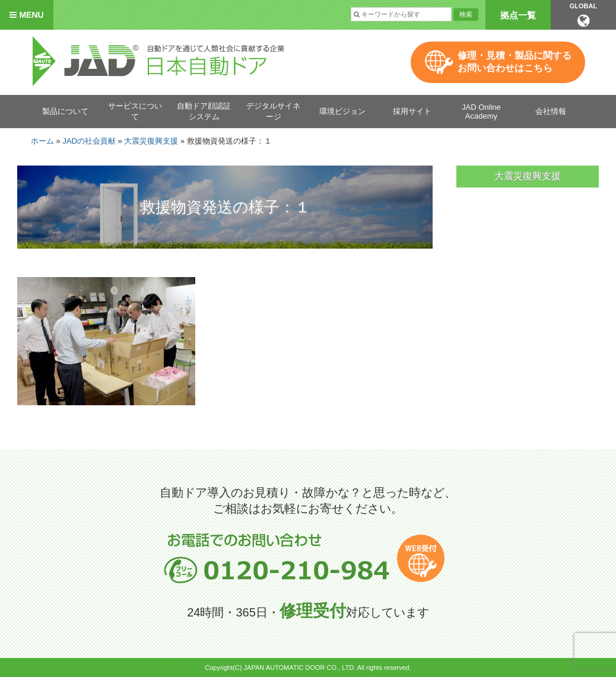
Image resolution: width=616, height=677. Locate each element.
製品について (65, 111)
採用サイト (412, 111)
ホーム (42, 141)
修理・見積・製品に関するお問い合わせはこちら (515, 62)
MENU (26, 15)
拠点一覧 (518, 15)
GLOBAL (583, 15)
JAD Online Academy (481, 112)
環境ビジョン (342, 111)
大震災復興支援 (151, 141)
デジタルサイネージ (273, 111)
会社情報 (551, 111)
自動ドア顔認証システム (204, 111)
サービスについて (135, 111)
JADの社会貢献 (89, 141)
